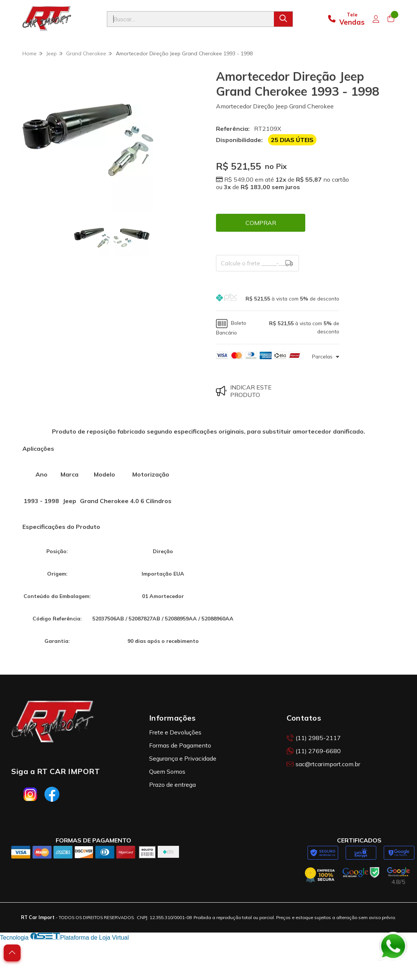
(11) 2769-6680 (314, 751)
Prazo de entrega (172, 785)
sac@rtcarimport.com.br (323, 764)
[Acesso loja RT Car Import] (376, 19)
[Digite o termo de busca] (191, 19)
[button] (278, 298)
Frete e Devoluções (175, 732)
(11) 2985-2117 (314, 738)
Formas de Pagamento (180, 745)
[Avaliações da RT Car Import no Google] (398, 876)
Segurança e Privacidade (183, 758)
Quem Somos (167, 771)
